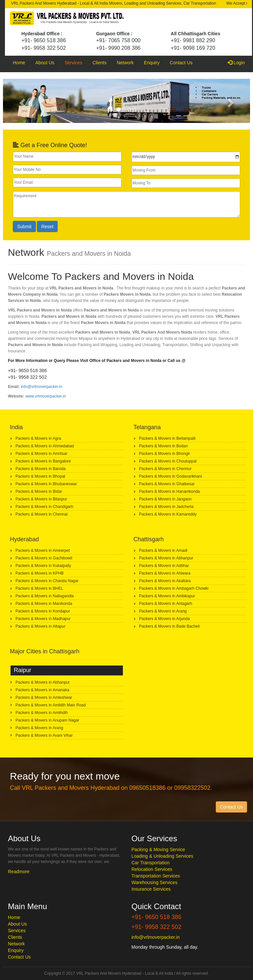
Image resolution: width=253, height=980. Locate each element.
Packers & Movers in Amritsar (41, 454)
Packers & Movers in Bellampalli (167, 438)
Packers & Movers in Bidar (39, 491)
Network (125, 63)
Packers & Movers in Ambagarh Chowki (174, 588)
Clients (100, 63)
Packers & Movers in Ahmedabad (45, 446)
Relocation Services (152, 869)
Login (239, 62)
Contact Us (181, 63)
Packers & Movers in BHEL (39, 588)
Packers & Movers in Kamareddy (168, 514)
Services (73, 63)
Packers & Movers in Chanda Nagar (47, 581)
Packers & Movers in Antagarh (166, 604)
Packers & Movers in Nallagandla (45, 596)
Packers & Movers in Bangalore (43, 461)
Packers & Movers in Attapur (40, 626)
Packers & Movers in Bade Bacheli (169, 626)
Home (19, 63)
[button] (22, 101)
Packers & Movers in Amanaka (42, 690)
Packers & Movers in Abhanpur (166, 558)
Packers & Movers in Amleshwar (44, 698)
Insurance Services (151, 889)
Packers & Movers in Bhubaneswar (46, 484)
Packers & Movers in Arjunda (164, 619)
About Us (45, 63)
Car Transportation (151, 863)
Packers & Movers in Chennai (42, 514)
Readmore (19, 872)
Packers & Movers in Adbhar (164, 566)
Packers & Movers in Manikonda (44, 604)
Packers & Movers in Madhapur (43, 619)
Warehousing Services (155, 882)
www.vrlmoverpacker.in (46, 396)
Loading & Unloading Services (162, 856)
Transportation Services (156, 876)
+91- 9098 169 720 (193, 48)
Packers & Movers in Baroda (41, 469)
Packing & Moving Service (158, 849)
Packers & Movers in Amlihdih (42, 713)
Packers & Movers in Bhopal (40, 476)
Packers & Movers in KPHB (40, 573)
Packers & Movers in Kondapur (43, 611)
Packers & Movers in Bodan (163, 446)
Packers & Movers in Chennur (165, 469)
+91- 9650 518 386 (44, 40)
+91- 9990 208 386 (118, 48)
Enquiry (152, 63)
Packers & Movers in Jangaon (165, 499)
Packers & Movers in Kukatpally (43, 566)
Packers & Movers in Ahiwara (165, 573)
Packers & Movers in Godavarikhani (170, 476)
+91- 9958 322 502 (44, 48)
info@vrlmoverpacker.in (42, 387)
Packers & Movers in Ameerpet (43, 550)
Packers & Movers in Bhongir (165, 454)
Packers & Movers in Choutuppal (168, 461)
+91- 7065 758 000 (118, 40)
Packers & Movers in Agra (38, 438)
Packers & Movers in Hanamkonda (169, 491)
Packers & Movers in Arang (163, 611)
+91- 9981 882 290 (193, 40)
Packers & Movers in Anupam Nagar (47, 720)
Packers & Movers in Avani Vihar (44, 735)
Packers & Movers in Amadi (163, 550)
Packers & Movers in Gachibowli (44, 558)
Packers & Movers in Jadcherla (166, 507)
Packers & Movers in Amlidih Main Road (51, 705)
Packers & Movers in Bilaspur (41, 499)
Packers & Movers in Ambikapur (167, 596)
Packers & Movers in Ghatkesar (167, 484)
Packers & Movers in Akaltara (165, 581)
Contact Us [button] (231, 807)
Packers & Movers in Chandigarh (44, 507)
